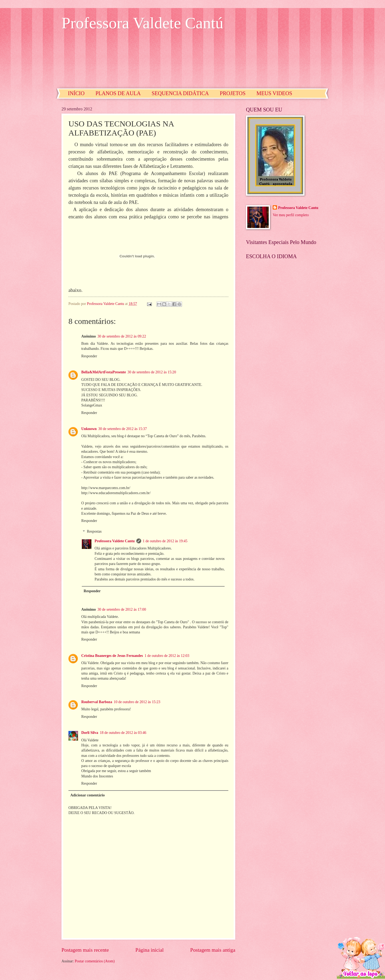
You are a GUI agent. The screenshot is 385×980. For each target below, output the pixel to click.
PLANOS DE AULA (118, 93)
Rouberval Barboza (97, 702)
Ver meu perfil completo (291, 215)
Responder (89, 356)
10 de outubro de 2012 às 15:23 (137, 702)
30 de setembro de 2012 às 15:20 (152, 372)
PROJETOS (233, 93)
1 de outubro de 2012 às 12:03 (167, 656)
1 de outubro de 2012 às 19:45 (165, 541)
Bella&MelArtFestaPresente (104, 372)
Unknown (89, 429)
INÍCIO (76, 93)
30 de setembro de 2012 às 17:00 (122, 609)
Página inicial (149, 950)
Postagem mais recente (85, 950)
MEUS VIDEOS (274, 93)
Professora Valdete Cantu (115, 541)
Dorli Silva (90, 733)
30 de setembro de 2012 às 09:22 (122, 336)
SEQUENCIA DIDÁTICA (180, 93)
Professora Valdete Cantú (142, 23)
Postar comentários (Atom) (95, 961)
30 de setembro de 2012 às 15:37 (123, 429)
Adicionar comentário (88, 795)
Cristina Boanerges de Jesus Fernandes (112, 656)
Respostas (94, 532)
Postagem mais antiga (213, 950)
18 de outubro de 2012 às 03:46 (123, 733)
